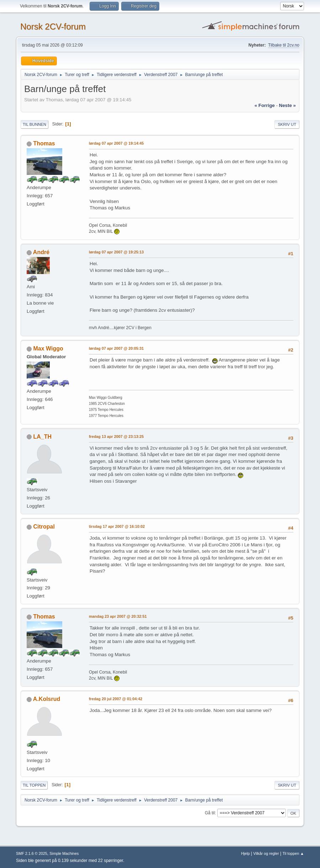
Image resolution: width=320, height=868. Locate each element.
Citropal (44, 527)
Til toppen (34, 785)
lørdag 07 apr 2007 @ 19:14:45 (116, 143)
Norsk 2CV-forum (53, 26)
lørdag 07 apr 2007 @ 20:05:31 (116, 348)
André (41, 252)
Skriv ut (287, 124)
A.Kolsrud (47, 699)
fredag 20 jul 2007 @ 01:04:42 (116, 699)
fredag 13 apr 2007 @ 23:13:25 (116, 436)
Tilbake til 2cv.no (284, 45)
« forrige (265, 105)
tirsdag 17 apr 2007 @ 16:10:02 (117, 526)
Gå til (210, 813)
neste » (287, 105)
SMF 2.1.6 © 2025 (32, 853)
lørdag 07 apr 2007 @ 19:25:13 (116, 252)
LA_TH (42, 437)
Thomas (44, 143)
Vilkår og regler (266, 853)
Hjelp (246, 853)
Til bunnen (34, 124)
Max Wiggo (48, 349)
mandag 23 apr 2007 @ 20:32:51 (118, 616)
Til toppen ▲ (293, 853)
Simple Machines (64, 853)
